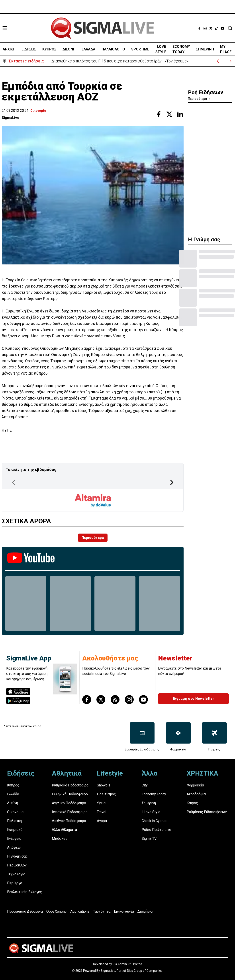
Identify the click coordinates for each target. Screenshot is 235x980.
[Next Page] (172, 482)
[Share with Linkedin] (180, 114)
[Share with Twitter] (169, 114)
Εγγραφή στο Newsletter (194, 699)
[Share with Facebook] (159, 114)
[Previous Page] (14, 482)
